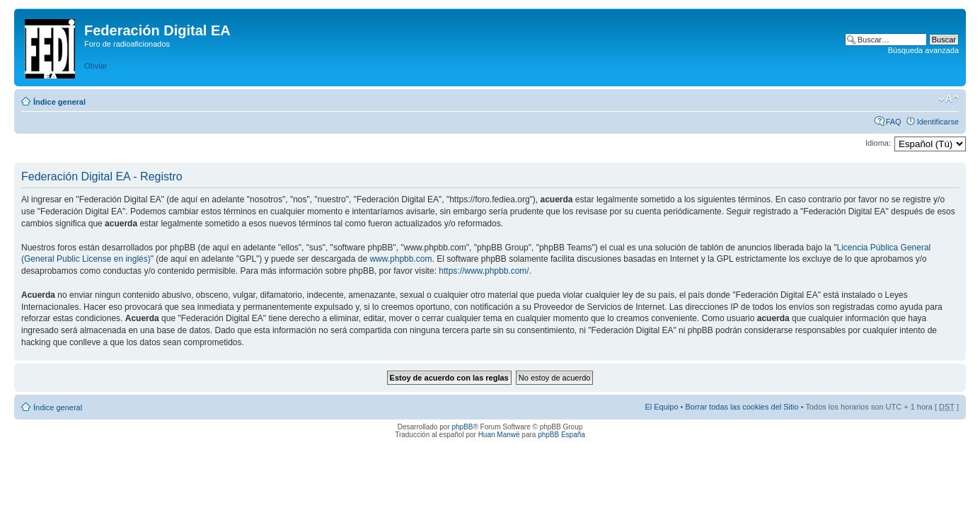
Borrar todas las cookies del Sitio (742, 407)
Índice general (59, 102)
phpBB (462, 427)
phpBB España (561, 435)
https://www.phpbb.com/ (484, 271)
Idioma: (878, 143)
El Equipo (661, 407)
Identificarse (938, 122)
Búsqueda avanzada (923, 50)
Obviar (96, 66)
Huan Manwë (499, 435)
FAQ (894, 122)
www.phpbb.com (400, 259)
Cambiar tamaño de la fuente (949, 99)
